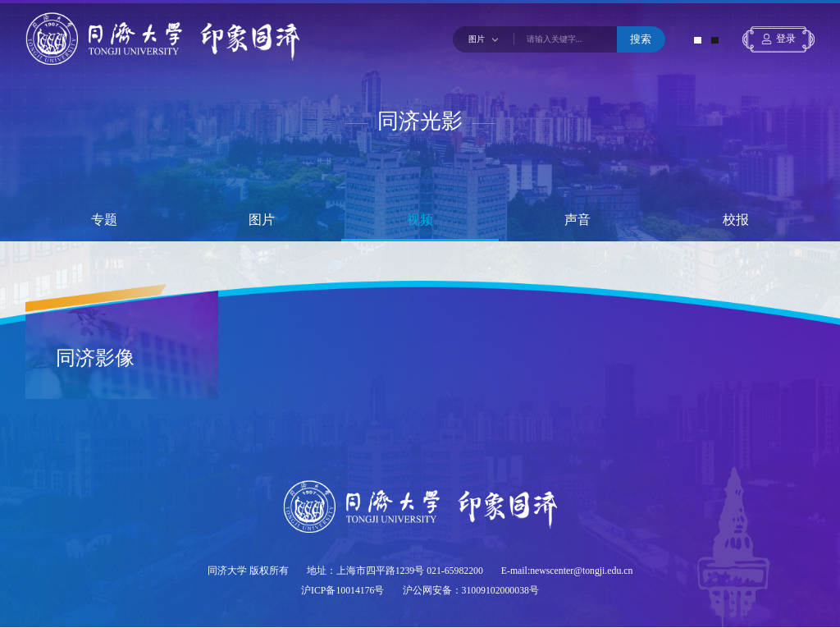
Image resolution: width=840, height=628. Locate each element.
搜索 (641, 39)
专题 (104, 220)
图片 (262, 220)
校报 (736, 220)
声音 (577, 220)
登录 (786, 39)
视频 (420, 220)
